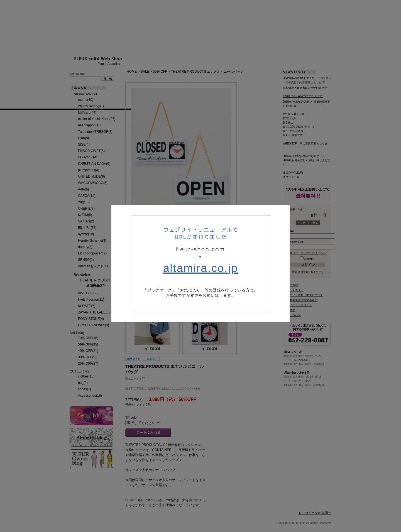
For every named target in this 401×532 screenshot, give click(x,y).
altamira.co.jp (201, 268)
